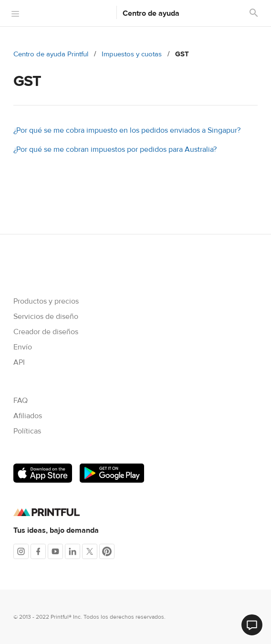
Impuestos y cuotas (132, 54)
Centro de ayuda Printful (51, 54)
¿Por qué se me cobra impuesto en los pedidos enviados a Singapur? (127, 130)
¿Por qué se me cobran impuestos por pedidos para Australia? (115, 149)
